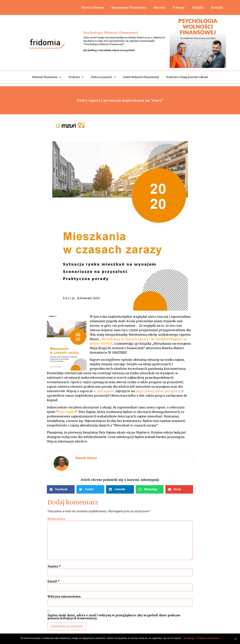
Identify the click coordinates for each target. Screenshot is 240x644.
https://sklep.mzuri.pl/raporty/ (158, 391)
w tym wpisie (104, 391)
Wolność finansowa (47, 77)
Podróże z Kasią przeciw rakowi (187, 77)
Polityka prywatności (208, 638)
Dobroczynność (103, 77)
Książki (198, 7)
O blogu (179, 7)
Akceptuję (189, 638)
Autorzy (159, 7)
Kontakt (217, 7)
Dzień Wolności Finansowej (141, 77)
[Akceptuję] (235, 639)
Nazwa (54, 566)
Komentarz (56, 519)
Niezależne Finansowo (129, 7)
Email (54, 581)
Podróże (76, 77)
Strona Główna (93, 7)
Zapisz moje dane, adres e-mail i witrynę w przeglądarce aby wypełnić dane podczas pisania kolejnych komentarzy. (114, 617)
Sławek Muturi (86, 458)
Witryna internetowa (64, 596)
